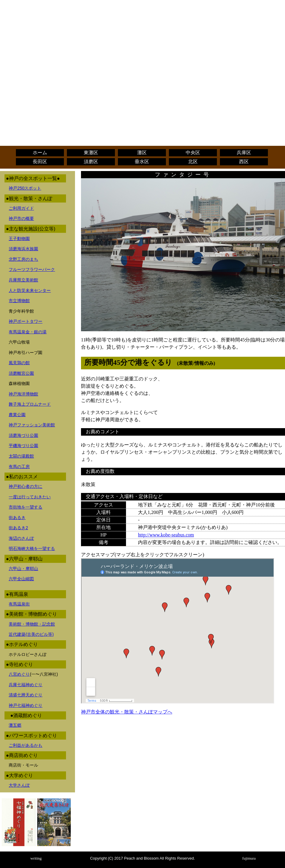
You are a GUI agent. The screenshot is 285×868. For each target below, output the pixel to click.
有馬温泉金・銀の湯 (28, 332)
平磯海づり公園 (23, 446)
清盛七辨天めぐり (25, 695)
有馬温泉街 (19, 604)
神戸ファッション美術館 (32, 425)
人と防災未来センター (30, 290)
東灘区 (91, 153)
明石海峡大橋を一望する (32, 548)
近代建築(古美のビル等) (31, 634)
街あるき (17, 518)
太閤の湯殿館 (21, 456)
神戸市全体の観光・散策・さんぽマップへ (127, 712)
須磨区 (91, 162)
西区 (244, 162)
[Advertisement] (142, 44)
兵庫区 (244, 153)
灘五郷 (15, 725)
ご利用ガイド (21, 208)
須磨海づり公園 (23, 435)
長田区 (40, 162)
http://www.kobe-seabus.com (166, 535)
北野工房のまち (23, 259)
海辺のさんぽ (21, 538)
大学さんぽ (19, 785)
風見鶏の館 (19, 363)
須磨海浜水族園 (23, 249)
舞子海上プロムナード (30, 404)
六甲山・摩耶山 (23, 569)
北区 (193, 162)
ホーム (40, 153)
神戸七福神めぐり (25, 705)
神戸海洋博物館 (23, 394)
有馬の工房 (19, 467)
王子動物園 (19, 239)
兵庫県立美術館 (23, 280)
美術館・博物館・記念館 (32, 624)
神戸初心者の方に (25, 486)
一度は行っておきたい (30, 497)
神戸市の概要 (21, 218)
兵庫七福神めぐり (25, 685)
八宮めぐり (19, 674)
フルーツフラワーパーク (32, 269)
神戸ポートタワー (25, 321)
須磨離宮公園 (21, 373)
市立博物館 (19, 301)
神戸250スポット (25, 188)
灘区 (142, 153)
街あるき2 (18, 528)
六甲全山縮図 (21, 579)
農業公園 (17, 415)
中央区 (193, 153)
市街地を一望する (25, 507)
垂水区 (142, 162)
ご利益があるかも (25, 745)
